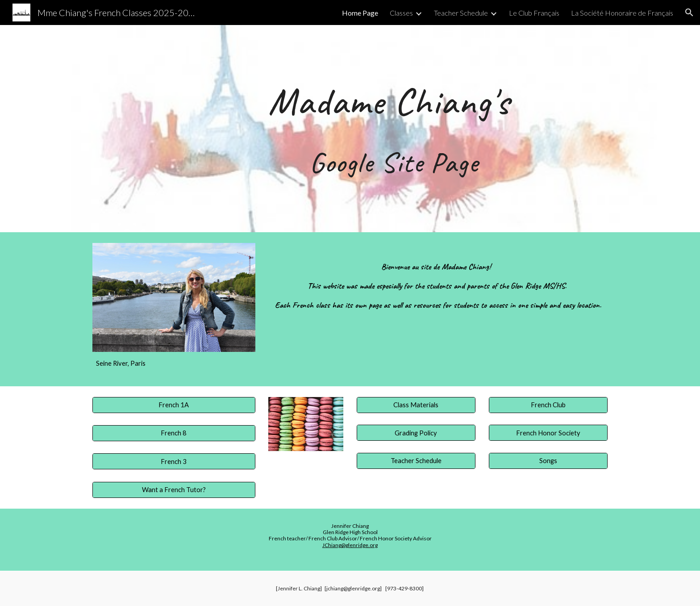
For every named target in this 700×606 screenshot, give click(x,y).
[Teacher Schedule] (416, 461)
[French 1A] (174, 405)
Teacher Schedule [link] (461, 13)
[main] (394, 129)
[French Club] (548, 405)
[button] (689, 13)
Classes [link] (401, 13)
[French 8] (174, 433)
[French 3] (174, 461)
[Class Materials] (416, 405)
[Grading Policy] (416, 433)
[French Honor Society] (548, 433)
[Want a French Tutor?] (174, 490)
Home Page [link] (360, 13)
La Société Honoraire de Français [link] (622, 13)
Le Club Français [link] (534, 13)
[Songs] (548, 461)
